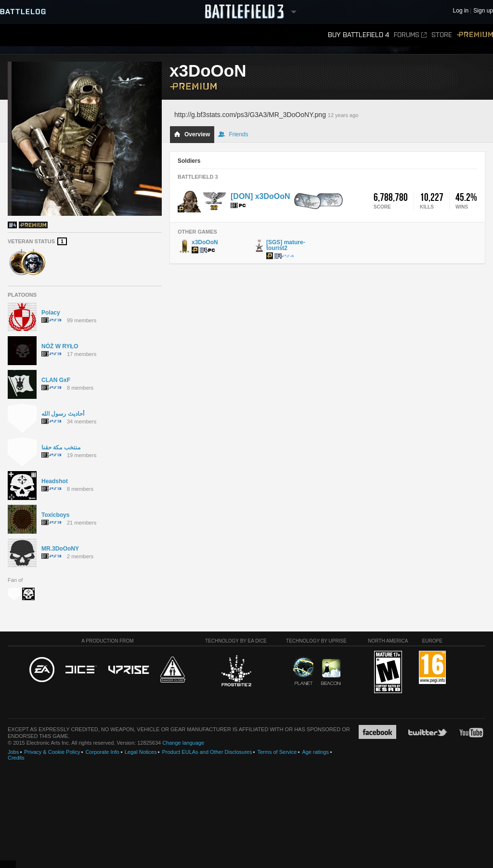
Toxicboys (55, 515)
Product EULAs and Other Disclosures (207, 752)
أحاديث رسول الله (63, 414)
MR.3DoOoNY (60, 549)
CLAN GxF (56, 380)
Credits (16, 758)
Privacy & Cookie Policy (52, 752)
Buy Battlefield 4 (358, 35)
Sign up (483, 11)
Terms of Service (277, 752)
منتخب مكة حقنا (61, 447)
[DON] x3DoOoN (260, 196)
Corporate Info (102, 752)
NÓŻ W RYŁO (60, 346)
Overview (192, 134)
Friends (233, 134)
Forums (410, 35)
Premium (475, 35)
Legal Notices (141, 752)
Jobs (13, 752)
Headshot (55, 481)
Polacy (51, 313)
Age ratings (315, 752)
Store (442, 35)
